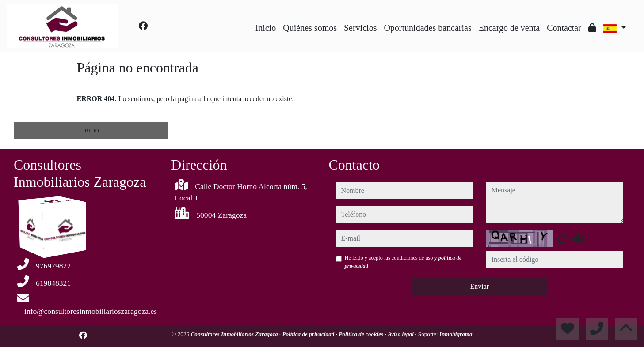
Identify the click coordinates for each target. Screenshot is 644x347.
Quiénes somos (310, 28)
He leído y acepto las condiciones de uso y (403, 262)
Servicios (360, 28)
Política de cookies (362, 334)
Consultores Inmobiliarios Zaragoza (235, 334)
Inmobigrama (456, 334)
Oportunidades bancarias (427, 28)
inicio (91, 130)
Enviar (479, 286)
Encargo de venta (509, 28)
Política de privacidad (309, 334)
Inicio (266, 28)
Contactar (564, 28)
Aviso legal (401, 334)
